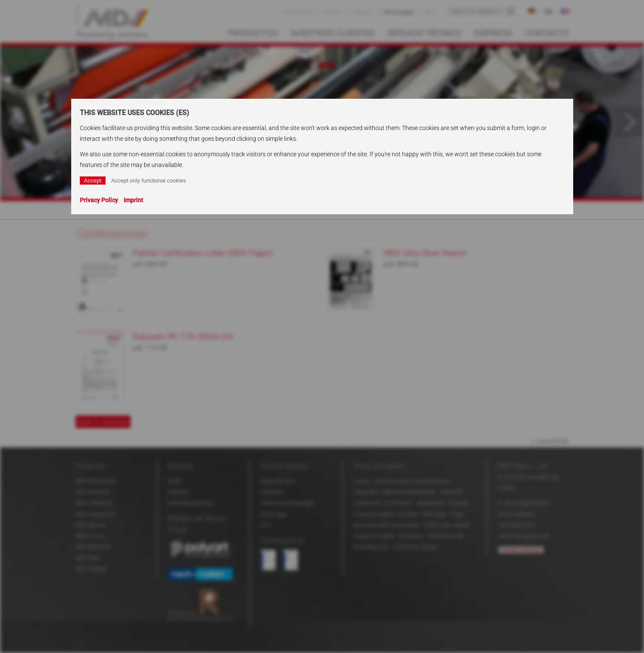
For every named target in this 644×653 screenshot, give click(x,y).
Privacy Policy (99, 200)
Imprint (133, 200)
